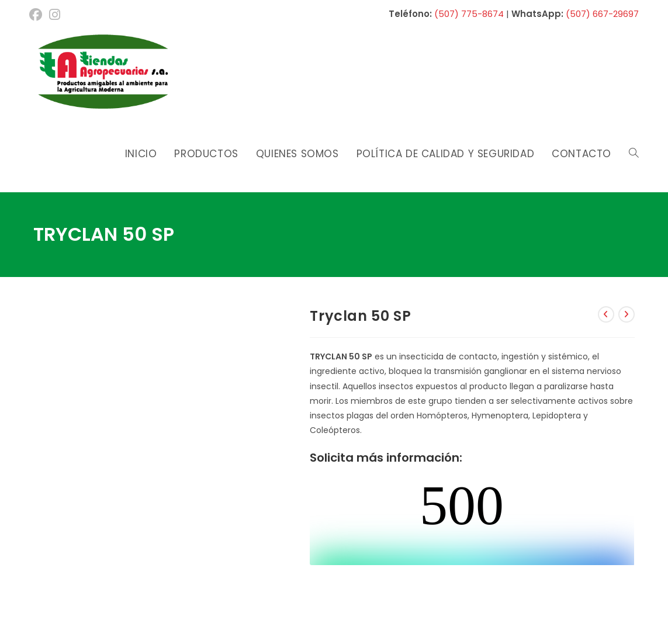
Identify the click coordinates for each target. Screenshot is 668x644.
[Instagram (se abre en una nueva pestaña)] (55, 15)
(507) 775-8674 (469, 14)
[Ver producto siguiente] (627, 314)
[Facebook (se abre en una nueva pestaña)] (37, 15)
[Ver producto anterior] (606, 314)
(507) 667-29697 (602, 14)
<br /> (472, 521)
